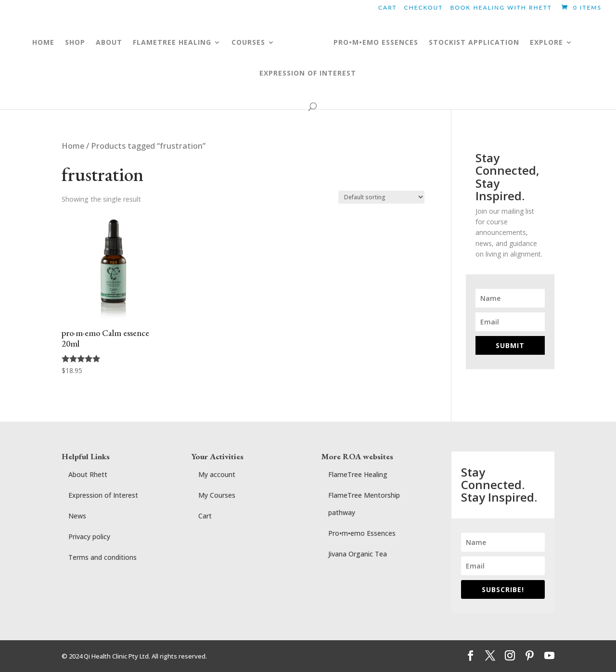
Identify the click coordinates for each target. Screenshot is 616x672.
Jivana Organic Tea (358, 554)
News (77, 516)
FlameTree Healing (358, 474)
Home (34, 43)
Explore (556, 43)
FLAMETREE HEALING (162, 43)
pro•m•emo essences (385, 43)
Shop (65, 43)
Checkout (424, 8)
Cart (387, 8)
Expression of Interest (308, 74)
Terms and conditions (103, 557)
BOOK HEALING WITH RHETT (501, 8)
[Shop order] (381, 197)
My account (217, 474)
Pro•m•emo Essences (362, 533)
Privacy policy (89, 536)
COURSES (239, 43)
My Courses (217, 495)
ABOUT (99, 43)
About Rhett (88, 474)
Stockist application (483, 43)
